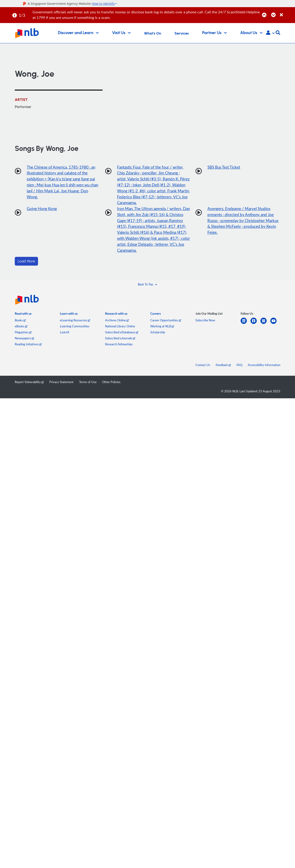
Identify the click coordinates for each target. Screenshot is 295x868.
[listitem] (23, 319)
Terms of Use (88, 386)
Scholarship (158, 336)
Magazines (23, 336)
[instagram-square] (265, 328)
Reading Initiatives (28, 348)
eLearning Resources (75, 324)
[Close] (287, 12)
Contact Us (203, 369)
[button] (270, 33)
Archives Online (117, 324)
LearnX (65, 336)
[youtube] (275, 328)
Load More (26, 266)
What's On (153, 33)
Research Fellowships (119, 348)
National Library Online (120, 330)
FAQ (239, 369)
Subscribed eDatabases (122, 336)
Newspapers (24, 342)
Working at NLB (162, 330)
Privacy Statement (61, 386)
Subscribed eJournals (120, 342)
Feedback (223, 369)
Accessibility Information (264, 369)
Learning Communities (75, 330)
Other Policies (111, 386)
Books (20, 324)
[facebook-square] (255, 328)
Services (182, 33)
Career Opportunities (166, 324)
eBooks (21, 330)
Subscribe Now (205, 324)
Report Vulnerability (29, 386)
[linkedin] (246, 328)
